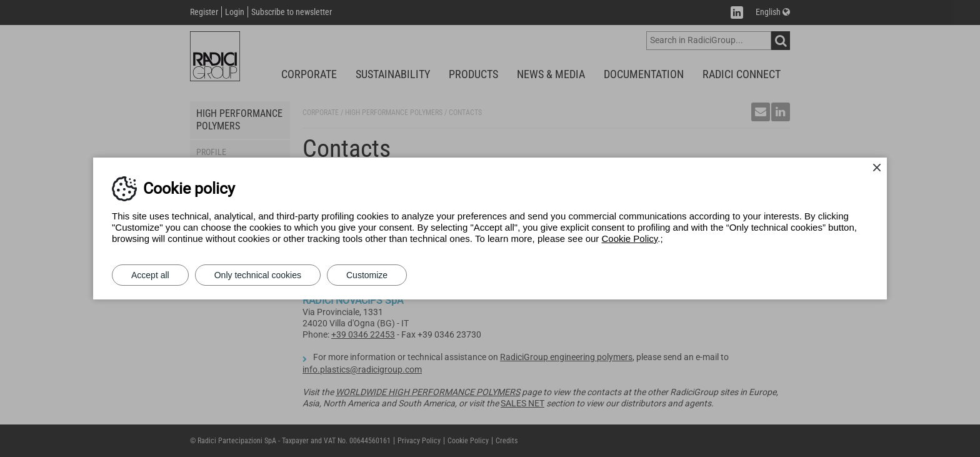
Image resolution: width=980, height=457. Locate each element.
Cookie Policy (630, 239)
